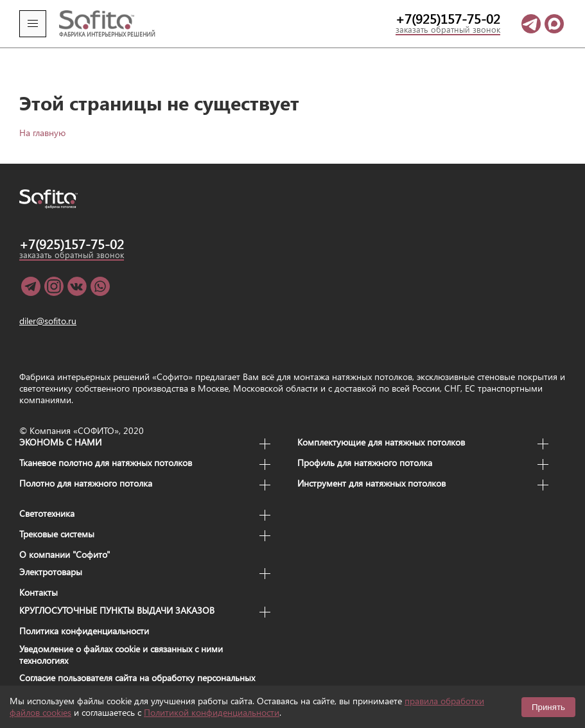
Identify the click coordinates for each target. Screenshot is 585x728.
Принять (548, 707)
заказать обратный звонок (448, 30)
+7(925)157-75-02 (448, 19)
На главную (42, 115)
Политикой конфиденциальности (212, 712)
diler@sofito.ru (48, 304)
